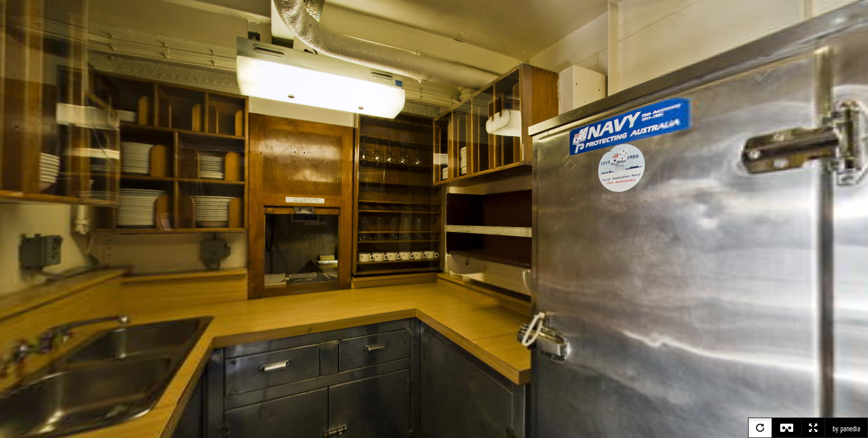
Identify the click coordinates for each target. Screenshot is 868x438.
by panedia (846, 429)
